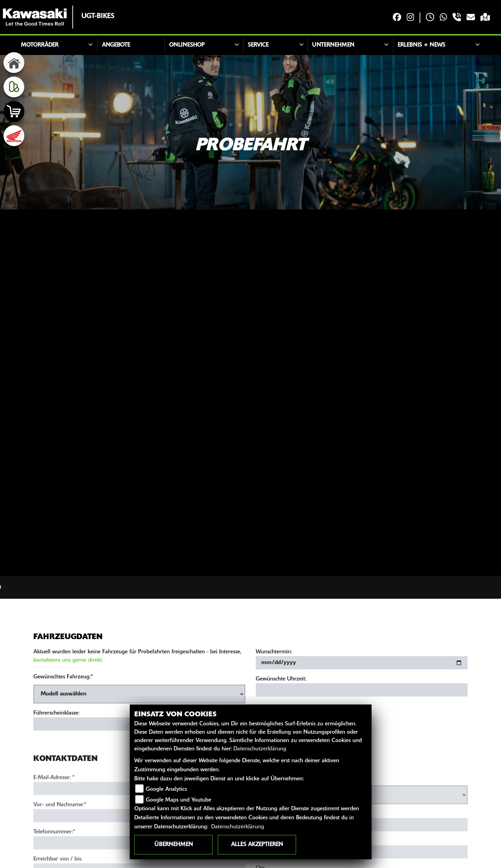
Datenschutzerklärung (260, 749)
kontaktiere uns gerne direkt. (68, 660)
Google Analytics (166, 789)
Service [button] (258, 45)
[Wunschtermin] (362, 663)
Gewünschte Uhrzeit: (281, 679)
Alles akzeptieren (257, 845)
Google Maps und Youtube (178, 800)
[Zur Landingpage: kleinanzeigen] (14, 87)
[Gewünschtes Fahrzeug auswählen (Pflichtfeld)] (139, 694)
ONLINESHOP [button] (187, 45)
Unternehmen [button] (333, 45)
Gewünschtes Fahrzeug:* (63, 677)
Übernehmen (174, 845)
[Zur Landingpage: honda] (14, 136)
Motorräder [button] (40, 45)
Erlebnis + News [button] (422, 45)
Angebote (116, 45)
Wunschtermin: (274, 652)
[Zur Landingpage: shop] (14, 111)
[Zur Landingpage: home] (14, 63)
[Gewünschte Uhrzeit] (362, 690)
